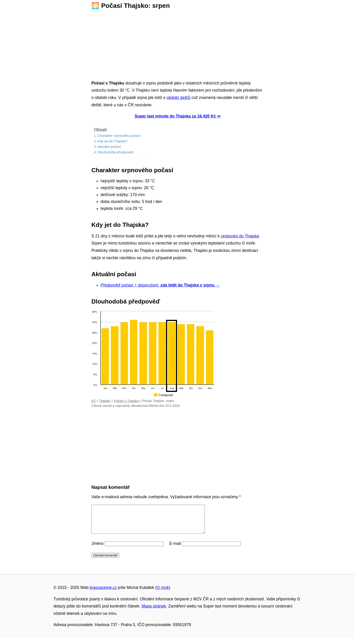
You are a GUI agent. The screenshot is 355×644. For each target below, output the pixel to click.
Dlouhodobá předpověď (115, 152)
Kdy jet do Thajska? (112, 141)
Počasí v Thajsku (126, 401)
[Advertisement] (177, 43)
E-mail (175, 549)
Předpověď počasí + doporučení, (160, 285)
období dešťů (179, 98)
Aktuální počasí (109, 147)
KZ (93, 401)
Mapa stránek (154, 612)
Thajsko (105, 401)
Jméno (97, 549)
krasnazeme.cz (103, 593)
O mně (163, 593)
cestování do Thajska (240, 236)
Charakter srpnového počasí (119, 136)
